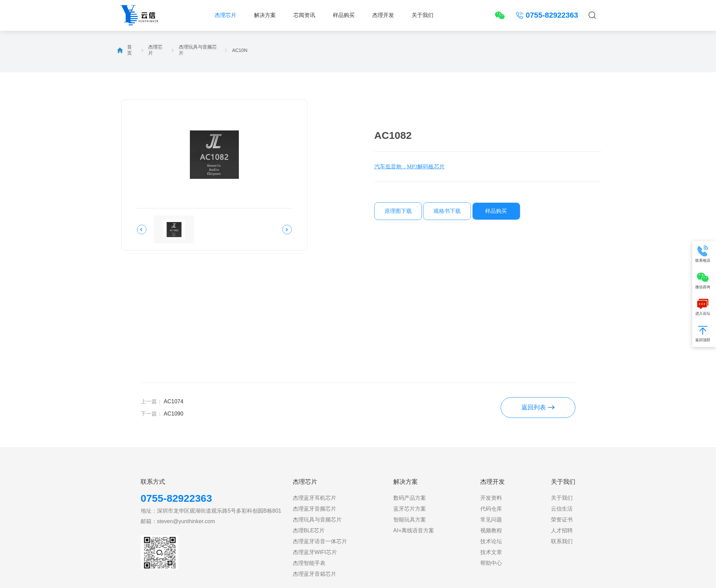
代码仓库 (491, 509)
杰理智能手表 (309, 563)
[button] (106, 229)
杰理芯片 (226, 15)
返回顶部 (704, 334)
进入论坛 (704, 307)
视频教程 (491, 530)
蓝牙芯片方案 (410, 509)
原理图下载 (445, 211)
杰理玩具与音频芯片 (162, 50)
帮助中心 (491, 563)
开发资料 (491, 498)
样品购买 (344, 15)
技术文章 (491, 552)
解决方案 (265, 15)
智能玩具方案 (410, 520)
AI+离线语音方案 (414, 530)
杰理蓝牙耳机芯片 (315, 498)
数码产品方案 (410, 498)
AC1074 (174, 401)
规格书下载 (495, 211)
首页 (94, 50)
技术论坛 (491, 541)
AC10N (204, 50)
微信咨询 (704, 281)
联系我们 (562, 541)
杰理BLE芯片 (309, 530)
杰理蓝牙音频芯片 (315, 509)
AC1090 (174, 414)
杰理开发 (383, 15)
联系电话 (704, 254)
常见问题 (491, 520)
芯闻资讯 (304, 15)
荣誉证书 (562, 520)
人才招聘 (562, 530)
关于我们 (423, 15)
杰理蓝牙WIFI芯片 (315, 552)
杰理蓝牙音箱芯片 (315, 574)
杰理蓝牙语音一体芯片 (320, 541)
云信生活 (562, 509)
